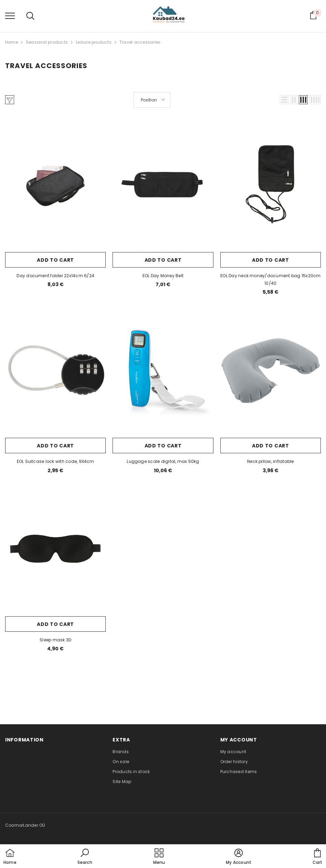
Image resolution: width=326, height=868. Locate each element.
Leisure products (94, 42)
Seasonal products (47, 42)
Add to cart (55, 260)
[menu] (10, 15)
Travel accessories (140, 42)
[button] (284, 100)
